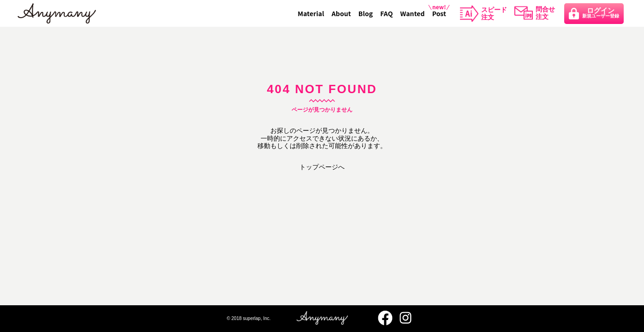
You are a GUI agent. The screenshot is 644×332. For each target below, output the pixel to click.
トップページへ (322, 167)
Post (439, 13)
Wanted (413, 13)
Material (311, 13)
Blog (366, 13)
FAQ (386, 13)
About (341, 13)
